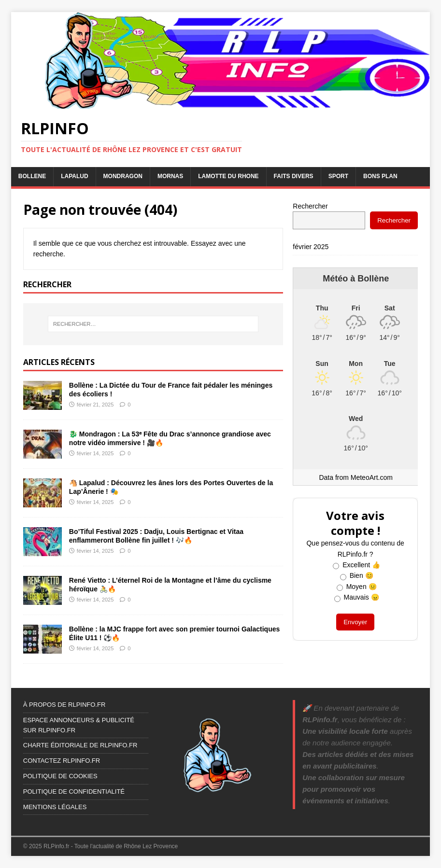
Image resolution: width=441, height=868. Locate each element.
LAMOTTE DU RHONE (228, 176)
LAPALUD (74, 176)
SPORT (338, 176)
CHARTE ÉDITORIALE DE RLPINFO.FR (80, 745)
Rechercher (310, 206)
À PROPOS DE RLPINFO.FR (64, 705)
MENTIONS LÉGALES (55, 807)
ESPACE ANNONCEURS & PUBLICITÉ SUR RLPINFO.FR (79, 725)
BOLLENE (32, 176)
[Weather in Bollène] (356, 308)
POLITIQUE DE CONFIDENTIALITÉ (74, 791)
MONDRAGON (123, 176)
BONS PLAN (380, 176)
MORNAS (170, 176)
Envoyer (355, 622)
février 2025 (311, 247)
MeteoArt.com (372, 477)
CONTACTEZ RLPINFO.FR (62, 761)
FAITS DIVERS (294, 176)
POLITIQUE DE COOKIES (60, 776)
